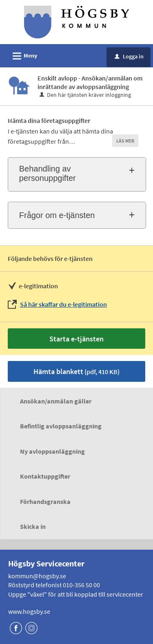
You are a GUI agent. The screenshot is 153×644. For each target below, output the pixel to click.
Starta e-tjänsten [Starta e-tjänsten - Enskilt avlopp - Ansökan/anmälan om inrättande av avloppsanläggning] (76, 339)
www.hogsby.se (29, 611)
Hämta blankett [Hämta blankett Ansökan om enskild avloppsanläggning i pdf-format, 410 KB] (76, 371)
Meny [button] (22, 55)
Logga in (129, 56)
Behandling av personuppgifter (48, 173)
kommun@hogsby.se (37, 576)
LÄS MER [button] (125, 141)
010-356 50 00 (81, 585)
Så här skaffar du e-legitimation (63, 304)
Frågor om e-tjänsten (57, 215)
